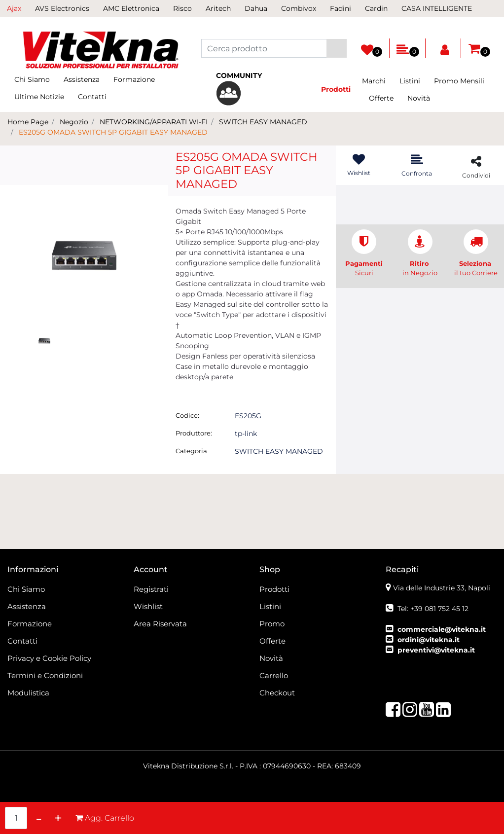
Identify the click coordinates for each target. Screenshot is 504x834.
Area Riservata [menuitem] (160, 624)
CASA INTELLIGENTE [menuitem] (437, 8)
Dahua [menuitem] (256, 8)
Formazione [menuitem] (134, 79)
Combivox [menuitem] (299, 8)
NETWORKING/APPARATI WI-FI (154, 122)
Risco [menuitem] (182, 8)
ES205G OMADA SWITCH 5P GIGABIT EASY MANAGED (113, 132)
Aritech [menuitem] (218, 8)
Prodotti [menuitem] (274, 589)
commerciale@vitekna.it (442, 629)
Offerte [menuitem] (381, 98)
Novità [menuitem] (419, 98)
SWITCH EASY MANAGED (263, 122)
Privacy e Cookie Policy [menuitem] (49, 658)
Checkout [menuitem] (277, 693)
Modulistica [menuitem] (28, 693)
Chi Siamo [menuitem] (32, 79)
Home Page (28, 122)
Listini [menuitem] (410, 81)
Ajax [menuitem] (14, 8)
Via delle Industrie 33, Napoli (442, 588)
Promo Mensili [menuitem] (459, 81)
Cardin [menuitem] (376, 8)
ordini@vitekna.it (429, 640)
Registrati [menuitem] (151, 589)
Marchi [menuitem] (374, 81)
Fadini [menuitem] (341, 8)
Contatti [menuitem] (92, 97)
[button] (337, 48)
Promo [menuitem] (272, 624)
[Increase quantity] (58, 818)
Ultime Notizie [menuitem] (39, 97)
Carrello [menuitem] (274, 675)
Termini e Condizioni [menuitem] (45, 675)
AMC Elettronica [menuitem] (131, 8)
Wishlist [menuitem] (148, 606)
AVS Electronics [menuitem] (62, 8)
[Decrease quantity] (39, 818)
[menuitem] (252, 88)
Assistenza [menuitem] (82, 79)
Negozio (74, 122)
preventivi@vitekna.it (436, 650)
